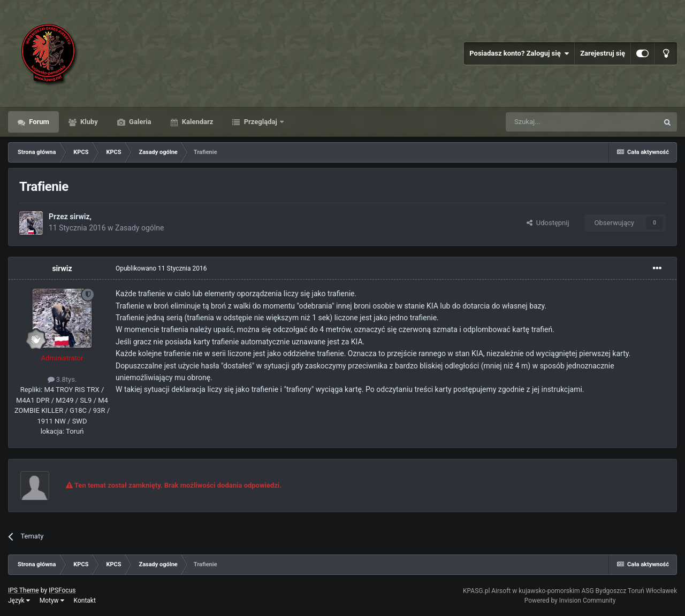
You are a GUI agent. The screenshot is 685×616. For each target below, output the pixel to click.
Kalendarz (197, 122)
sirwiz (79, 217)
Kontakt (85, 600)
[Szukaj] (557, 122)
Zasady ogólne (139, 228)
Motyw (52, 600)
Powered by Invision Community (570, 600)
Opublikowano (161, 268)
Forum (38, 122)
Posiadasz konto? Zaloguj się (519, 53)
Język (19, 600)
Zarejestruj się (603, 53)
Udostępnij (548, 223)
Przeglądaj (260, 122)
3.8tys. (62, 379)
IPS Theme (24, 590)
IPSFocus (62, 590)
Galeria (139, 122)
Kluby (88, 122)
